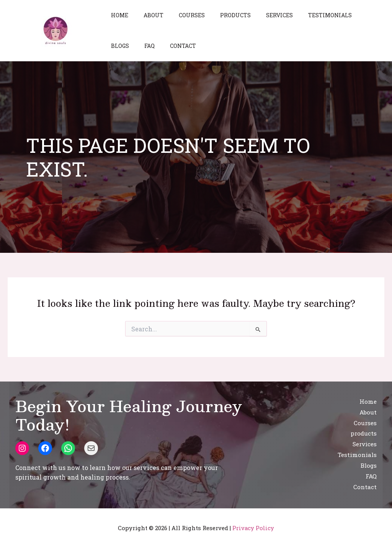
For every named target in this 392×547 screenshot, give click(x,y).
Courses (180, 15)
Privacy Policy (253, 528)
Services (259, 15)
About (147, 15)
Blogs (346, 15)
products (219, 15)
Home (117, 15)
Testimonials (305, 15)
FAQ (114, 46)
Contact (143, 46)
